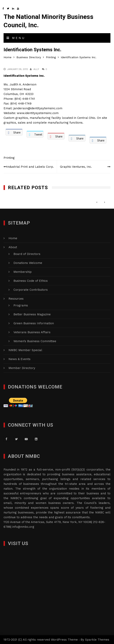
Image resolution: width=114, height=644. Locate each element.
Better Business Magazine (32, 314)
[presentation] (97, 202)
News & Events (19, 359)
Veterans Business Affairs (32, 332)
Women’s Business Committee (35, 341)
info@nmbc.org (23, 527)
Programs (21, 305)
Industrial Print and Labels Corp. (30, 167)
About (13, 247)
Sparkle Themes (97, 640)
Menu (16, 38)
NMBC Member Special (25, 350)
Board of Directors (27, 254)
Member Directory (22, 368)
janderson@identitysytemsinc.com (38, 108)
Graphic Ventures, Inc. (76, 167)
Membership (23, 272)
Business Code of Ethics (31, 281)
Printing (9, 158)
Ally (36, 69)
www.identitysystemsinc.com (38, 113)
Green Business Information (34, 323)
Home (13, 238)
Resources (16, 299)
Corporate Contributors (31, 290)
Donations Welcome (28, 263)
